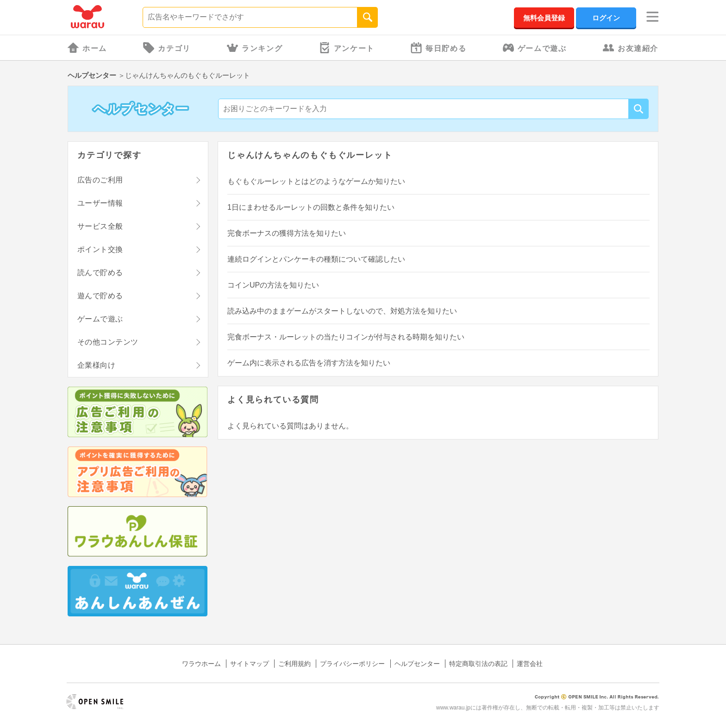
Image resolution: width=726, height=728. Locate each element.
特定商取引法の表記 (478, 664)
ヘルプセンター (92, 75)
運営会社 (530, 664)
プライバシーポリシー (352, 664)
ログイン (606, 18)
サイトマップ (250, 664)
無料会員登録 (544, 18)
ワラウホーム (201, 664)
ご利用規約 (294, 664)
